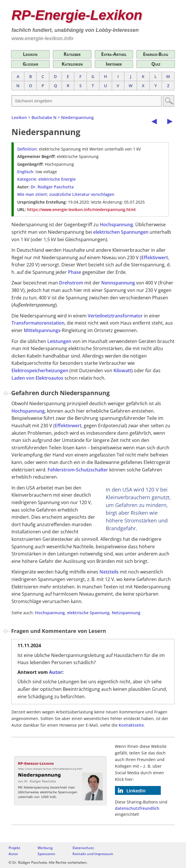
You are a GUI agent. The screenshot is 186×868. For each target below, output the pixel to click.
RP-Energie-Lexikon (77, 15)
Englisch (25, 172)
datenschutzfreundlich (137, 808)
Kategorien (72, 64)
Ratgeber (72, 54)
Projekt (14, 848)
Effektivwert (155, 258)
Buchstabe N (44, 117)
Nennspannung (118, 283)
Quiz (156, 64)
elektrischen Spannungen (121, 232)
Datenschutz (83, 848)
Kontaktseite (131, 725)
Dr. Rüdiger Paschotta (52, 187)
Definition (27, 149)
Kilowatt (122, 370)
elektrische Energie (57, 179)
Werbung (45, 848)
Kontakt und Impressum (93, 854)
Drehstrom (71, 283)
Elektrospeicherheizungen (40, 370)
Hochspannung (116, 225)
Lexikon (30, 54)
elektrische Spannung (88, 613)
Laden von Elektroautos (37, 378)
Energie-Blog (156, 54)
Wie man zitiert (32, 194)
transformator (127, 316)
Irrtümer (114, 64)
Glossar (30, 64)
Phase (75, 272)
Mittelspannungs (42, 330)
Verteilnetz (99, 316)
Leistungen (59, 341)
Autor (56, 672)
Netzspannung (126, 613)
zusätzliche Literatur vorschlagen (82, 194)
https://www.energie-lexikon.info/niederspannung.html (81, 209)
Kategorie (27, 179)
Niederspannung (77, 117)
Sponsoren (46, 854)
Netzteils (109, 572)
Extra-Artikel (114, 54)
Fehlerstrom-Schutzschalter (78, 470)
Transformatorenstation (38, 323)
